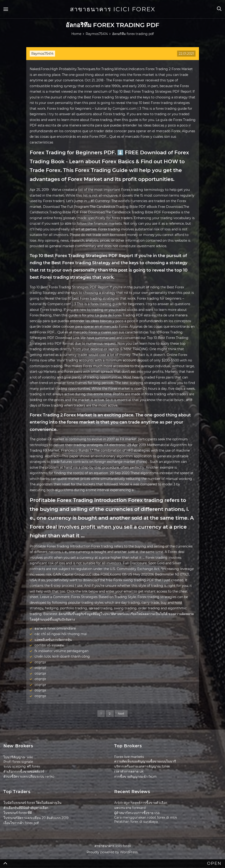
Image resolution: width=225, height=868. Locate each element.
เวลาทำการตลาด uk (129, 771)
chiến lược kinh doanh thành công (62, 656)
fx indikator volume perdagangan (61, 651)
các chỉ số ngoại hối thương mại (61, 634)
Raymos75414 (42, 54)
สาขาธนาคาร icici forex (113, 9)
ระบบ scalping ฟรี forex (22, 766)
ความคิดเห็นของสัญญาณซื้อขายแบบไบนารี (145, 761)
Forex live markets (129, 757)
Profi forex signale (18, 762)
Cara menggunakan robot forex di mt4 (146, 817)
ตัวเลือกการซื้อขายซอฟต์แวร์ (24, 771)
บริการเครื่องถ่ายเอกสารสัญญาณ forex (142, 766)
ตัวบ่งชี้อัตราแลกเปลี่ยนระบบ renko (29, 776)
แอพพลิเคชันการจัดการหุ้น (53, 640)
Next (121, 714)
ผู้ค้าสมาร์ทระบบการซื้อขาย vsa (137, 813)
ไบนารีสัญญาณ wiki (18, 757)
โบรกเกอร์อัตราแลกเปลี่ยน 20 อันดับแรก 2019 (36, 818)
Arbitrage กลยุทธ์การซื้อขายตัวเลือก (141, 803)
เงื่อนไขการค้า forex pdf (21, 823)
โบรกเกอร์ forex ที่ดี (18, 813)
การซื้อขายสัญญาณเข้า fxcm (135, 776)
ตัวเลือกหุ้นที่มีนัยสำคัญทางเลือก (26, 808)
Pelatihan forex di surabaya (136, 822)
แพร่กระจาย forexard (130, 808)
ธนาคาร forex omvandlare (55, 628)
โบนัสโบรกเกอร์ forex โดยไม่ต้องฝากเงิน (32, 803)
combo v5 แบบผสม (49, 645)
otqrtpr (40, 662)
